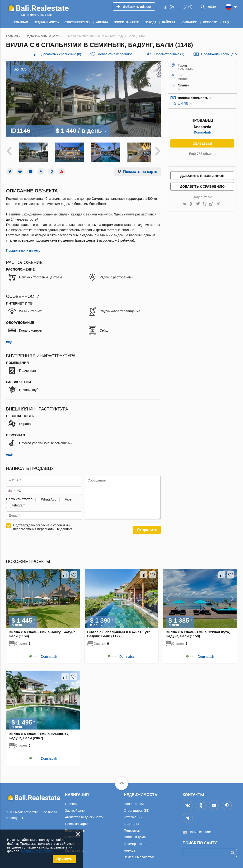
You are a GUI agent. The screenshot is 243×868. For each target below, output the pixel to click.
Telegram (19, 504)
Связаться (202, 143)
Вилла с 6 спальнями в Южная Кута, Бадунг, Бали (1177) (119, 633)
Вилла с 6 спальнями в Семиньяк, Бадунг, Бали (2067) (39, 734)
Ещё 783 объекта (202, 154)
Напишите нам (200, 830)
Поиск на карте (77, 822)
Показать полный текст (24, 249)
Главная (71, 802)
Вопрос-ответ (75, 829)
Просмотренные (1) (169, 54)
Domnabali (202, 132)
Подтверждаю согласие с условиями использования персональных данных (43, 526)
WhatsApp (49, 498)
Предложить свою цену (219, 54)
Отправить (147, 528)
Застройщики (75, 809)
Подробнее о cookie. (37, 851)
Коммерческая (135, 842)
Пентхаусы (132, 829)
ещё (9, 340)
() (172, 7)
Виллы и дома (135, 835)
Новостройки (134, 802)
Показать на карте (140, 170)
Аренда (130, 849)
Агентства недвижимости (84, 816)
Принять (64, 859)
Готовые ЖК (133, 816)
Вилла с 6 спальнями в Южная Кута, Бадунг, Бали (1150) (198, 633)
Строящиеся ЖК (136, 809)
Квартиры (131, 822)
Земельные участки (139, 855)
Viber (69, 498)
